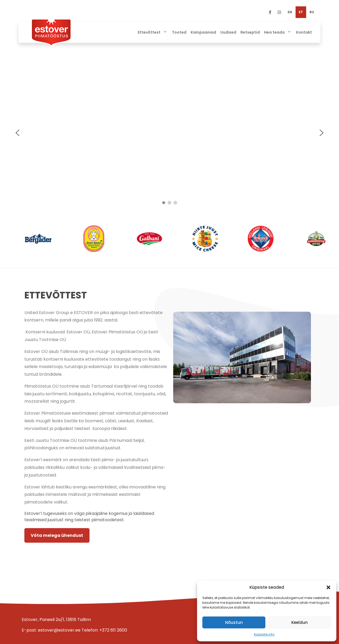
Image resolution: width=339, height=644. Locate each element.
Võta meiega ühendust (57, 535)
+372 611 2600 (113, 630)
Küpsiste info (264, 634)
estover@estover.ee (59, 630)
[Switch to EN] (290, 12)
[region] (169, 133)
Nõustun (234, 622)
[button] (328, 587)
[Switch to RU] (312, 12)
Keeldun (300, 622)
